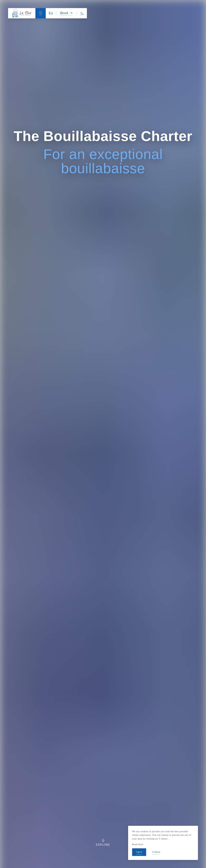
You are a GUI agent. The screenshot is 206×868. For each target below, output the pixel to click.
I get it (139, 852)
